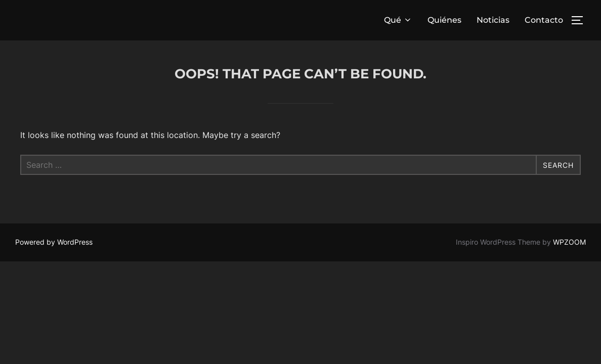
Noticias (493, 20)
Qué (398, 20)
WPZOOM (569, 242)
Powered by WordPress (54, 242)
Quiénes (444, 20)
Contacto (544, 20)
